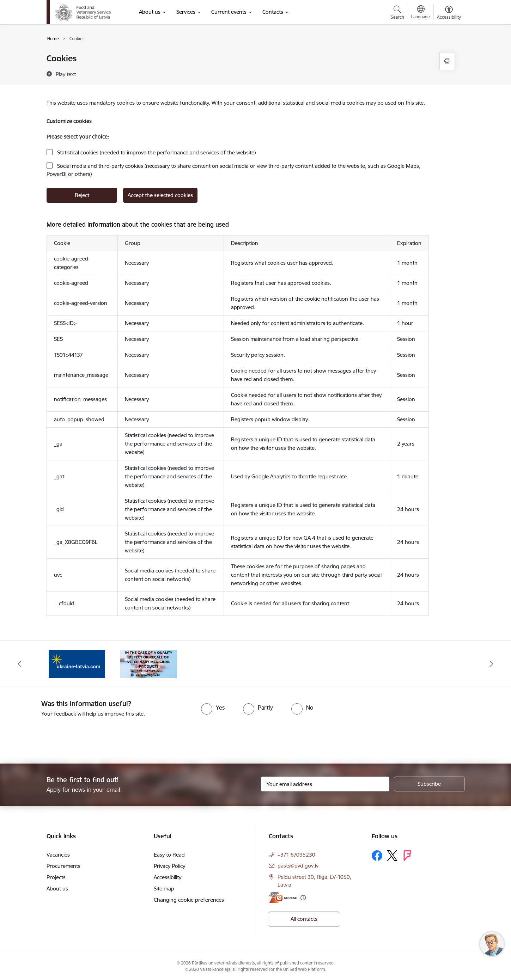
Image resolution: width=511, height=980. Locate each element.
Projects (56, 877)
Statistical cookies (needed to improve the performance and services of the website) (156, 152)
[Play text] (66, 74)
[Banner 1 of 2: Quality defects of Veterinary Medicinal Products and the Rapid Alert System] (148, 663)
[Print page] (447, 61)
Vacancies (58, 855)
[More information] (303, 898)
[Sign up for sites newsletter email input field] (325, 784)
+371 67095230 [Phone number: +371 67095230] (296, 855)
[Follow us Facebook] (377, 856)
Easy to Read (169, 855)
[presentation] (59, 737)
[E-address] (283, 898)
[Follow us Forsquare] (407, 856)
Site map (164, 889)
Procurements (63, 866)
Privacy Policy (169, 866)
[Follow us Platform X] (392, 856)
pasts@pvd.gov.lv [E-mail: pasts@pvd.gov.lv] (298, 866)
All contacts (304, 919)
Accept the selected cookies (160, 195)
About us (57, 889)
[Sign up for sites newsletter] (429, 784)
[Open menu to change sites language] (421, 13)
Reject (82, 195)
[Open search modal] (397, 13)
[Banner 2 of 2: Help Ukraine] (77, 663)
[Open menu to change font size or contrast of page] (449, 13)
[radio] (213, 708)
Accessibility (168, 877)
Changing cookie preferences (189, 900)
